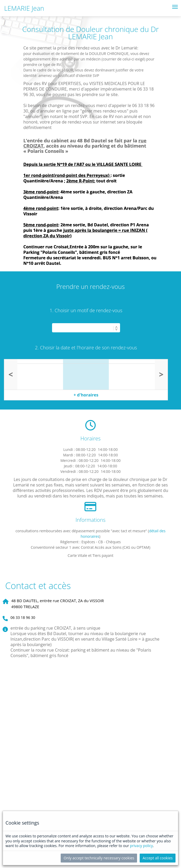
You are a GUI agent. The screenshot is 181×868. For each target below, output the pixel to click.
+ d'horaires (86, 395)
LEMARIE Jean (24, 8)
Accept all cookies (158, 858)
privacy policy (142, 846)
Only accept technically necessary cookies (99, 858)
